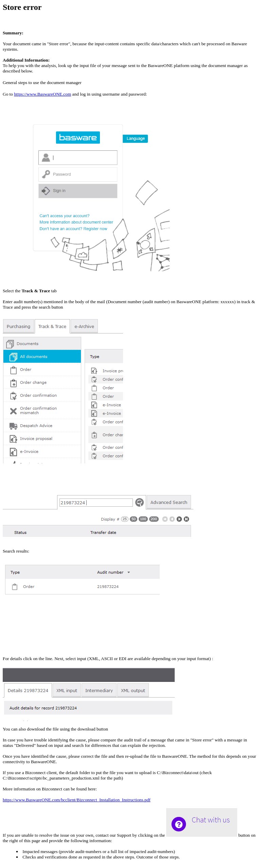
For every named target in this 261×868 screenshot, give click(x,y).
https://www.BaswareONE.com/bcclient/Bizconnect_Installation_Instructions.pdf (77, 800)
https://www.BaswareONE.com (42, 94)
